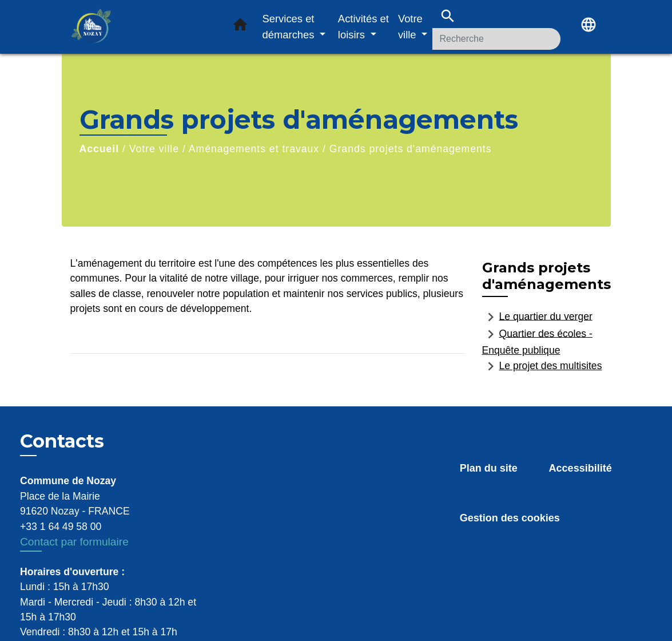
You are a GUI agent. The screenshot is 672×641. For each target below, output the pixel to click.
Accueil (100, 149)
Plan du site (489, 468)
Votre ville (154, 149)
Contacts (62, 441)
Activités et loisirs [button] (363, 27)
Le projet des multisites (542, 366)
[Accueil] (142, 27)
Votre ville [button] (410, 27)
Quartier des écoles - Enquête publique (537, 341)
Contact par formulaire (74, 542)
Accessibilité (580, 468)
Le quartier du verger (537, 317)
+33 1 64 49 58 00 (61, 527)
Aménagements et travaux (254, 149)
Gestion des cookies (510, 518)
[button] (240, 27)
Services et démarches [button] (290, 27)
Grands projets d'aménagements (411, 149)
